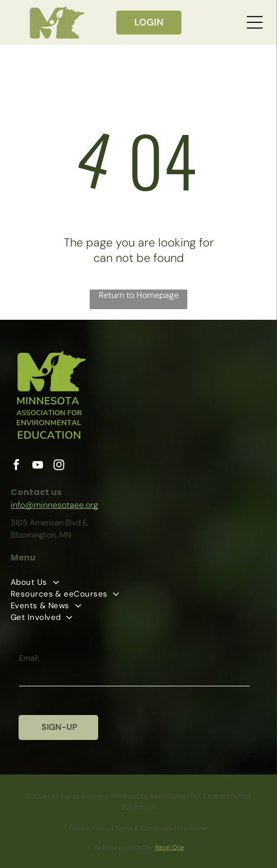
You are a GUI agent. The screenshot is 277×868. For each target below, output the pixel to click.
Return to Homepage (139, 295)
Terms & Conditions (144, 828)
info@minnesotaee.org (54, 505)
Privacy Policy (89, 828)
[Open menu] (255, 22)
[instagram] (59, 466)
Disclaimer (193, 828)
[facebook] (16, 466)
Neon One (170, 847)
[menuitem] (138, 582)
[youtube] (38, 466)
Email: (29, 658)
